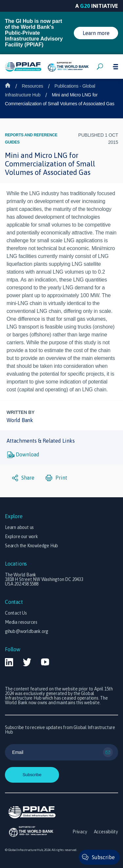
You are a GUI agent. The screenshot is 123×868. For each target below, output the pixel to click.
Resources (32, 86)
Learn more (96, 33)
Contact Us (16, 613)
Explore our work (21, 536)
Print (56, 478)
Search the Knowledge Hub (31, 546)
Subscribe (103, 857)
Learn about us (19, 527)
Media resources (21, 622)
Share (23, 478)
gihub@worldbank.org (27, 631)
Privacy (80, 832)
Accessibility (106, 832)
